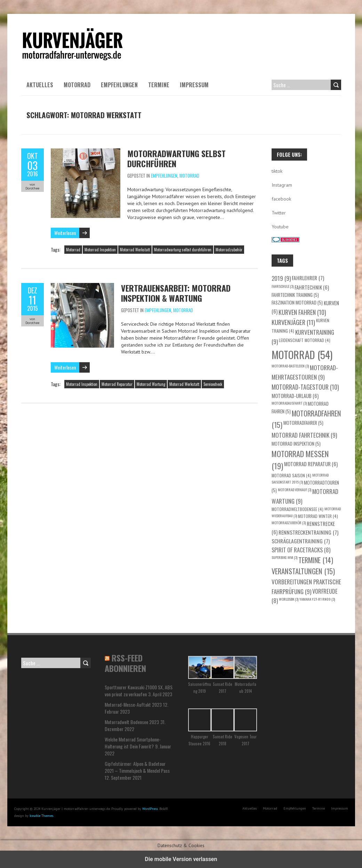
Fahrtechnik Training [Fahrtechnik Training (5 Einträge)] (295, 295)
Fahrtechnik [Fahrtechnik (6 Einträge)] (312, 287)
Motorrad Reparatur (117, 384)
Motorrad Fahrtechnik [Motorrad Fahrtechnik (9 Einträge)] (304, 435)
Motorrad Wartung (151, 384)
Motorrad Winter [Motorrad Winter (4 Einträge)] (318, 516)
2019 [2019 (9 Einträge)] (281, 278)
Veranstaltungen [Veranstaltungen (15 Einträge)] (303, 571)
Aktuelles (40, 85)
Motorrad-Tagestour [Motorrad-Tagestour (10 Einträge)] (305, 387)
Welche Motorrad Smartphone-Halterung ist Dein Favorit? (133, 743)
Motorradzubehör (229, 250)
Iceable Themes (41, 816)
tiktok (277, 171)
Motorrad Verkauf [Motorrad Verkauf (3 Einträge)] (295, 489)
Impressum (194, 85)
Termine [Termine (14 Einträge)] (316, 560)
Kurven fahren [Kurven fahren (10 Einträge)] (302, 312)
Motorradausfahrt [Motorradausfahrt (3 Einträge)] (289, 403)
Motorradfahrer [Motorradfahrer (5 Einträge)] (303, 423)
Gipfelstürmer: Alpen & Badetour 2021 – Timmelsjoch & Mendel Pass (137, 767)
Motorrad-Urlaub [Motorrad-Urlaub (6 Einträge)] (295, 396)
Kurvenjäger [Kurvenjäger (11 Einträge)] (293, 322)
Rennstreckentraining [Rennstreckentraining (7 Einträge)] (308, 532)
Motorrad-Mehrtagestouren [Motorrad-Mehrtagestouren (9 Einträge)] (305, 372)
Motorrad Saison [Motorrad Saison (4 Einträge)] (291, 475)
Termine (159, 85)
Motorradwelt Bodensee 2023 (132, 722)
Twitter (279, 213)
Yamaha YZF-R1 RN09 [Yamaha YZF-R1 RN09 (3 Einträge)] (317, 599)
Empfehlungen (119, 85)
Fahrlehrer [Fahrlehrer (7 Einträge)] (308, 278)
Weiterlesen (65, 233)
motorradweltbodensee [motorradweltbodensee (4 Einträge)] (297, 509)
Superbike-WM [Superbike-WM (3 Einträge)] (284, 557)
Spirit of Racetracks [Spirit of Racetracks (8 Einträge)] (301, 550)
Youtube (280, 227)
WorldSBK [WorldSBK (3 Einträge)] (289, 599)
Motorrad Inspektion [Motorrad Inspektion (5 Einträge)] (296, 444)
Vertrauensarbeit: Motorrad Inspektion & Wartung (176, 293)
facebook (281, 199)
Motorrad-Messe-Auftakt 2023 (133, 704)
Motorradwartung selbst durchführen (176, 158)
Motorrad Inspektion (100, 250)
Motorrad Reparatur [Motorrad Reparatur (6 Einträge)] (311, 464)
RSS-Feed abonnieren (125, 663)
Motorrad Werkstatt (135, 250)
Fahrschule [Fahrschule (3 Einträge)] (283, 286)
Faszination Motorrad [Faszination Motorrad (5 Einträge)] (297, 302)
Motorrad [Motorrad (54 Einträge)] (302, 354)
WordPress (150, 809)
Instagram (282, 185)
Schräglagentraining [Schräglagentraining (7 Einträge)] (301, 541)
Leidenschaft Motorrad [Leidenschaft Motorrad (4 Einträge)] (305, 340)
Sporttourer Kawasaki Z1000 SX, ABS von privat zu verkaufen (139, 691)
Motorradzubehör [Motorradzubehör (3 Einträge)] (289, 522)
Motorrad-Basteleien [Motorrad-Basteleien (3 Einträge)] (290, 366)
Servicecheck (213, 384)
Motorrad (77, 85)
